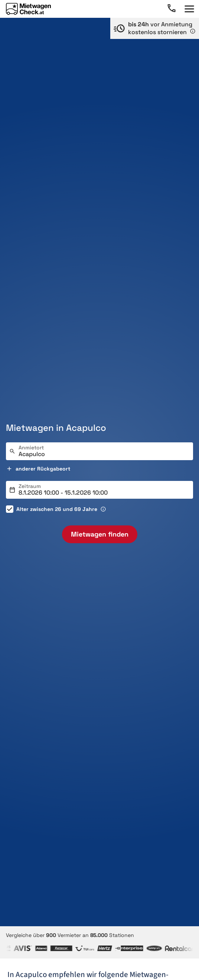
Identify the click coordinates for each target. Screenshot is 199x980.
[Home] (28, 9)
